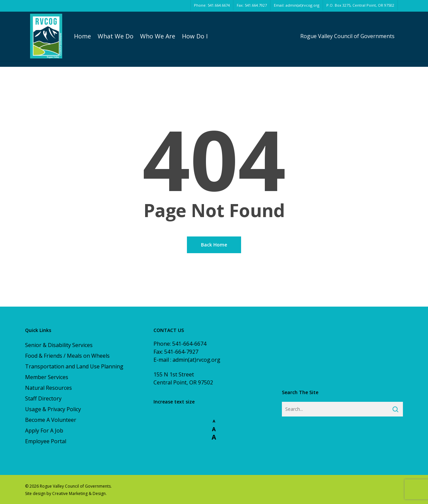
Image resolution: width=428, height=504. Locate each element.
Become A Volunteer (51, 420)
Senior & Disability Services (59, 345)
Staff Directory (43, 398)
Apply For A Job (44, 431)
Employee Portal (46, 441)
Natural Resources (48, 388)
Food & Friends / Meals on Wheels (67, 356)
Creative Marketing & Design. (79, 493)
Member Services (47, 377)
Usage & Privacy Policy (53, 409)
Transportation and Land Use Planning (74, 366)
